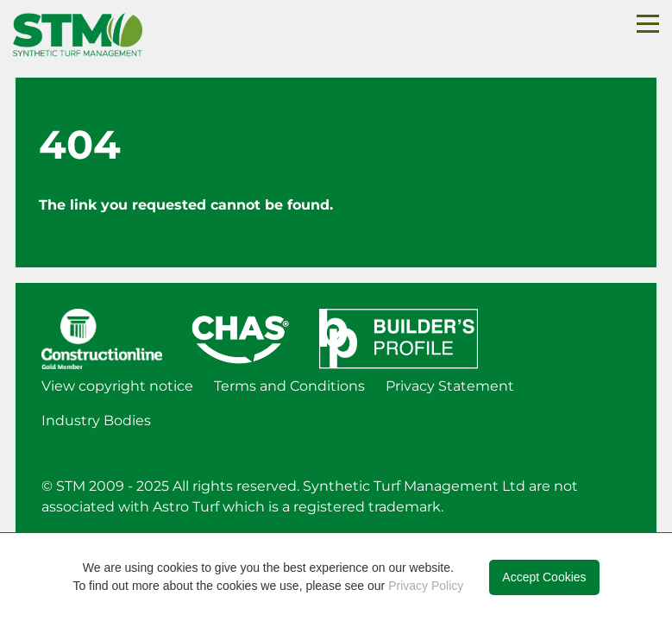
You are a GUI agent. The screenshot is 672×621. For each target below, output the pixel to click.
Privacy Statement (450, 386)
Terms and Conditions (289, 386)
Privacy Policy (426, 586)
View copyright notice (117, 386)
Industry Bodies (96, 420)
